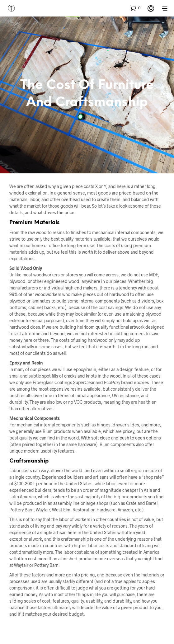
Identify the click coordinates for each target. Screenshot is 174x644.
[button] (135, 8)
